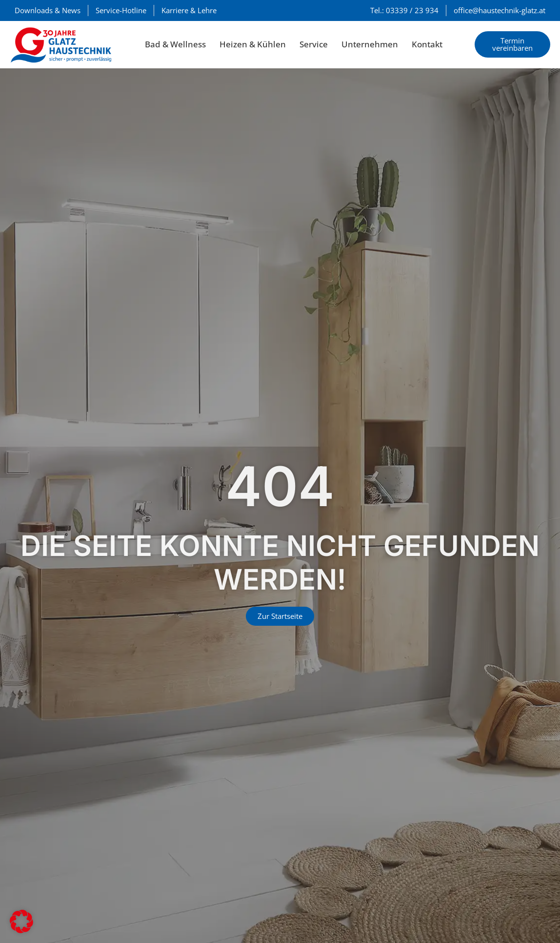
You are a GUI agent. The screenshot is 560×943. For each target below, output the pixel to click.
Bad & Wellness (175, 44)
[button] (21, 922)
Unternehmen (370, 44)
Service (314, 44)
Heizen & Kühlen (253, 44)
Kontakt (427, 44)
